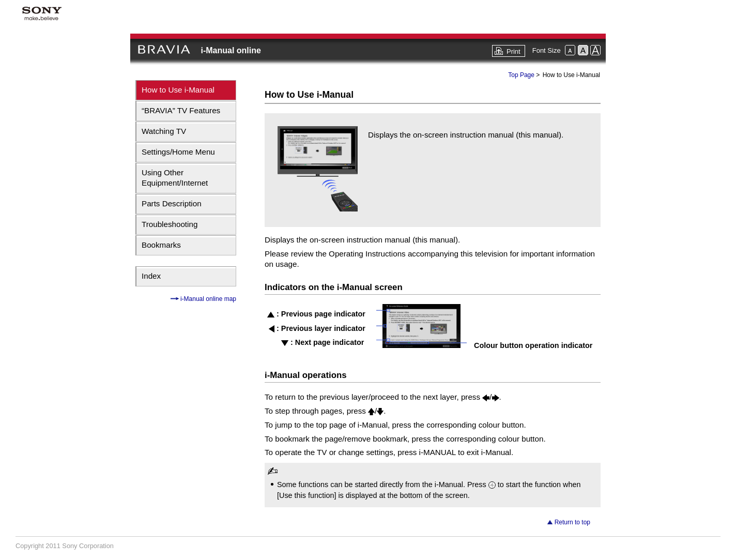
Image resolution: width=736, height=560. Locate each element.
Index (151, 276)
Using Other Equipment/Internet (175, 178)
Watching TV (164, 131)
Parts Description (172, 203)
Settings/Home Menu (178, 152)
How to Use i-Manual (178, 90)
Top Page (521, 75)
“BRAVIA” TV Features (181, 110)
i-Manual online (231, 50)
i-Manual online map (208, 299)
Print (513, 51)
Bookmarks (161, 245)
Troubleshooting (170, 224)
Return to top (572, 522)
